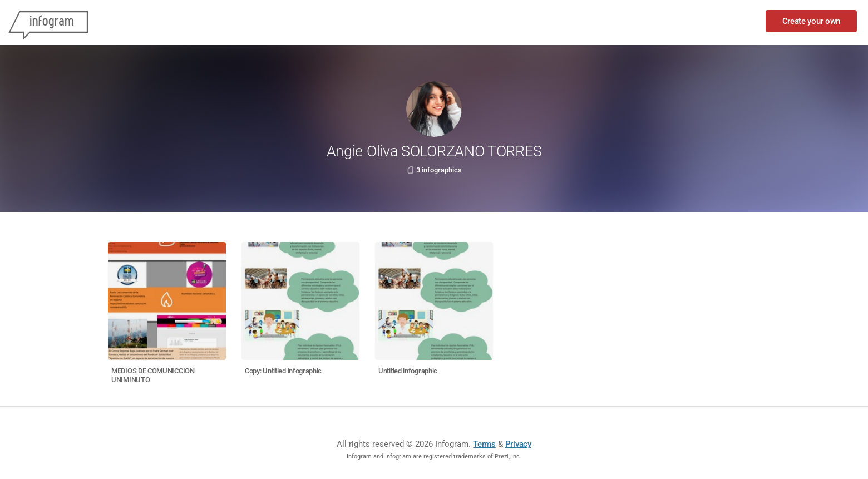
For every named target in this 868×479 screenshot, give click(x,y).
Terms (484, 444)
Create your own (812, 21)
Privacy (518, 444)
